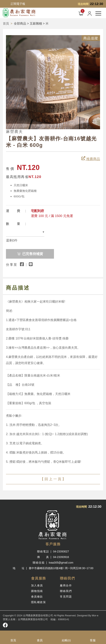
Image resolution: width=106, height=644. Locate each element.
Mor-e (95, 615)
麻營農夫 (14, 132)
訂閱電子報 (18, 4)
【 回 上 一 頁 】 (53, 479)
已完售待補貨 (35, 252)
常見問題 (66, 597)
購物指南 (37, 591)
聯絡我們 (66, 591)
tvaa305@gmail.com (61, 563)
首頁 (6, 24)
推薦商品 (91, 159)
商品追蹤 (91, 38)
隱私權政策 (39, 602)
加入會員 (37, 585)
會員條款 (37, 597)
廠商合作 (66, 585)
